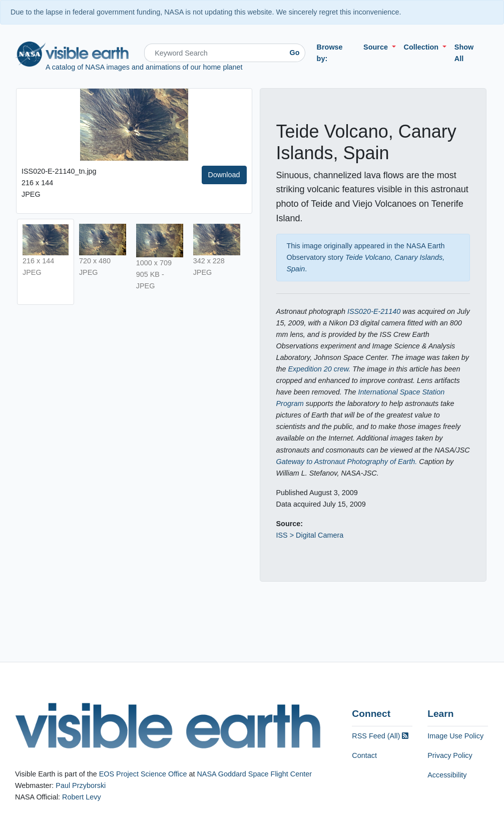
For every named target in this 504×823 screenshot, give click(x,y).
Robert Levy (82, 797)
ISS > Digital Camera (310, 535)
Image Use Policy (455, 736)
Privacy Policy (450, 755)
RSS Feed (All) (380, 736)
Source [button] (377, 47)
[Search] (214, 53)
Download (224, 175)
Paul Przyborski (81, 785)
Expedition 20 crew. (320, 369)
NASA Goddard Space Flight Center (254, 774)
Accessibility (447, 775)
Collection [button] (422, 47)
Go (295, 53)
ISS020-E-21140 (374, 311)
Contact (364, 755)
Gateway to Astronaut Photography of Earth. (347, 462)
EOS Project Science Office (143, 774)
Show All (464, 53)
